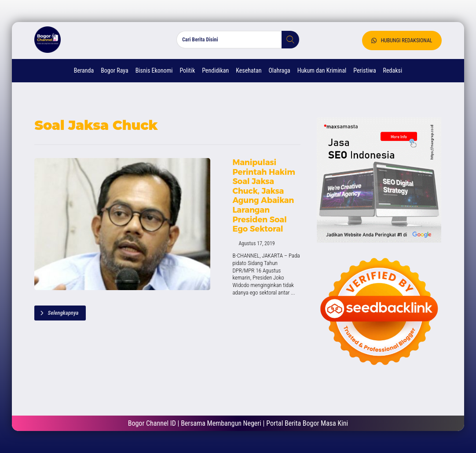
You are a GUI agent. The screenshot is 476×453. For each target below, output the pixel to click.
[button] (287, 40)
